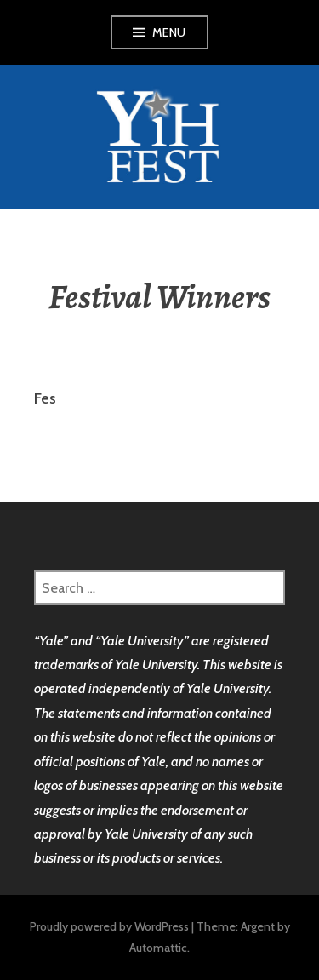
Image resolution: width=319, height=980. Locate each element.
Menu (169, 32)
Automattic (158, 948)
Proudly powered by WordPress (109, 926)
